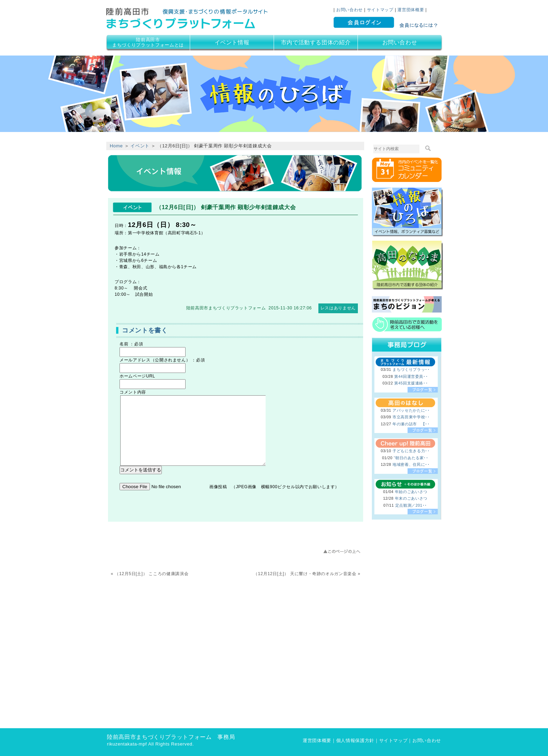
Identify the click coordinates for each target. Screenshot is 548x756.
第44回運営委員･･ (411, 376)
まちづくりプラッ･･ (411, 369)
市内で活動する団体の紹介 (316, 42)
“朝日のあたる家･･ (411, 458)
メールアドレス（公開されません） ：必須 (162, 360)
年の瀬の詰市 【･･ (411, 424)
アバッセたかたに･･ (411, 410)
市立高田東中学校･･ (411, 417)
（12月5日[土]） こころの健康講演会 (152, 574)
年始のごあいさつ (411, 492)
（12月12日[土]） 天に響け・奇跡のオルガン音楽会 (305, 574)
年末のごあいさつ (411, 498)
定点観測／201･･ (411, 505)
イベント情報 (232, 42)
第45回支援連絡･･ (411, 383)
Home (116, 146)
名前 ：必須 (131, 344)
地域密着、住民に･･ (411, 464)
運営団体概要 (411, 10)
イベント (140, 146)
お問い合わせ (349, 10)
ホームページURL (137, 376)
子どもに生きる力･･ (411, 451)
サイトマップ (380, 10)
